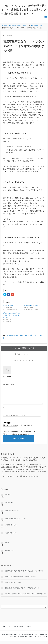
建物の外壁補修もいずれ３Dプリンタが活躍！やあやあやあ (24, 574)
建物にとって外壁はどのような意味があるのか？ (21, 580)
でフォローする (25, 354)
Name (5, 411)
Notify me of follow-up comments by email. (20, 435)
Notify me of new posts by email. (17, 437)
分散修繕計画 (9, 506)
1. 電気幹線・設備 (12, 335)
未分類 (7, 546)
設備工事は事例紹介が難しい (14, 586)
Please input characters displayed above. (18, 428)
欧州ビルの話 (9, 554)
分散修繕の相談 (19, 630)
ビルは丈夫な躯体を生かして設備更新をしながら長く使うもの (12, 315)
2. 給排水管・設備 (11, 536)
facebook (28, 630)
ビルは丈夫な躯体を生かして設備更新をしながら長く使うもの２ (26, 597)
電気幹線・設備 (8, 305)
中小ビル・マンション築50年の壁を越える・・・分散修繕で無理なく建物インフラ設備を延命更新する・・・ (24, 10)
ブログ (10, 630)
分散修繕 (8, 498)
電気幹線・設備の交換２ (32, 305)
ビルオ (3, 630)
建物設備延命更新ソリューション (16, 522)
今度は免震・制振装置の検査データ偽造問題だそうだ (22, 591)
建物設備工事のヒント (12, 514)
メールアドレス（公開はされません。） (14, 419)
